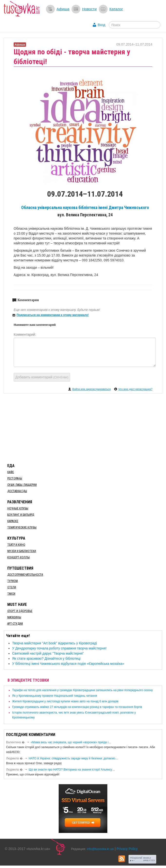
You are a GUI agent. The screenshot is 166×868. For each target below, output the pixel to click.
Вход (101, 25)
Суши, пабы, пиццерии (22, 485)
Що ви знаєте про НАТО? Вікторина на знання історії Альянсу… (72, 770)
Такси (11, 594)
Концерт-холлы (18, 557)
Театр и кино (16, 545)
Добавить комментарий (42, 377)
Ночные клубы (18, 508)
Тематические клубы (22, 527)
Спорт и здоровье (20, 611)
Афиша (63, 9)
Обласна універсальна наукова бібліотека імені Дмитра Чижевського (85, 208)
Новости (89, 9)
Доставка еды (17, 491)
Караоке (13, 521)
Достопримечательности (25, 575)
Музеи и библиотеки (22, 551)
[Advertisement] (83, 428)
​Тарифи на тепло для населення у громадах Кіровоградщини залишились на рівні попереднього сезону (83, 690)
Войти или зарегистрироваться (92, 389)
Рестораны (15, 478)
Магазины (14, 617)
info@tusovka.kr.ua (100, 849)
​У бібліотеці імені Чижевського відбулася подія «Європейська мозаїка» (68, 664)
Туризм (13, 581)
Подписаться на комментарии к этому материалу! (53, 315)
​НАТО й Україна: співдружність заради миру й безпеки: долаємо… (74, 758)
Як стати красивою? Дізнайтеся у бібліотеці (46, 658)
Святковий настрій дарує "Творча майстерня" (48, 653)
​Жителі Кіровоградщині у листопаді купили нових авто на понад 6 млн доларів (65, 701)
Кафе (11, 472)
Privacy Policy (127, 849)
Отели (12, 587)
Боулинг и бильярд (21, 515)
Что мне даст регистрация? (135, 389)
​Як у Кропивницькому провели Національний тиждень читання (55, 696)
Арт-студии (15, 624)
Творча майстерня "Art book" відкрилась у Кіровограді (55, 643)
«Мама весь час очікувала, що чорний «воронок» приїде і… (71, 742)
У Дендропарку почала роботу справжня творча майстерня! (59, 648)
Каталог (116, 9)
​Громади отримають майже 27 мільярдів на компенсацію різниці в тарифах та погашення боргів (77, 707)
